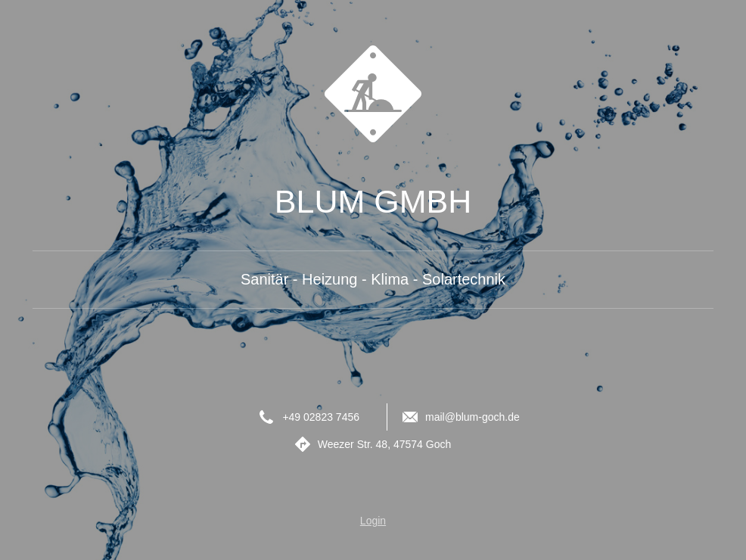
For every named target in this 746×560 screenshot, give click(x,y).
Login (373, 521)
